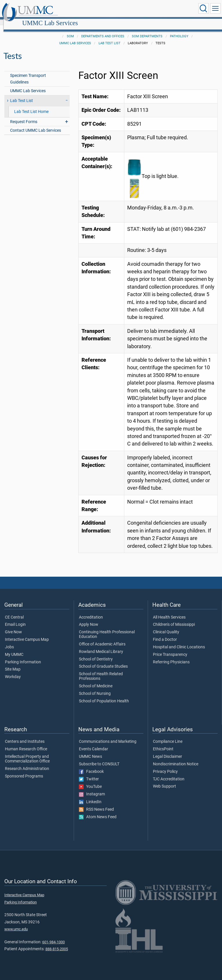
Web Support (164, 780)
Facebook (91, 765)
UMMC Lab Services (104, 9)
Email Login (15, 618)
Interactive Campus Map (27, 633)
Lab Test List (110, 37)
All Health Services (169, 611)
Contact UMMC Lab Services (36, 124)
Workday (13, 671)
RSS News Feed (96, 803)
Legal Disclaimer (168, 750)
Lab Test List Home (31, 105)
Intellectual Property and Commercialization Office (27, 753)
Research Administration (27, 762)
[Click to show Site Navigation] (215, 8)
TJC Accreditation (169, 773)
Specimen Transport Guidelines (28, 73)
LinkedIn (90, 796)
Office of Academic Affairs (102, 638)
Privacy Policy (165, 765)
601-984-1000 (53, 936)
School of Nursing (95, 687)
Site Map (13, 663)
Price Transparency (170, 648)
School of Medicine (96, 680)
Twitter (89, 773)
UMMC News (90, 750)
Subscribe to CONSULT (99, 758)
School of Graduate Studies (103, 660)
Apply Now (89, 618)
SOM (70, 30)
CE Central (14, 611)
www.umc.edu (16, 923)
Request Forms (24, 115)
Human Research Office (26, 743)
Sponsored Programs (24, 770)
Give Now (13, 626)
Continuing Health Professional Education (107, 628)
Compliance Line (168, 735)
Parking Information (23, 656)
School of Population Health (104, 695)
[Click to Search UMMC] (203, 8)
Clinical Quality (166, 626)
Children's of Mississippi (174, 618)
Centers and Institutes (25, 735)
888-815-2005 (57, 943)
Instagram (92, 788)
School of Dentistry (96, 653)
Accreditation (91, 611)
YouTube (90, 780)
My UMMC (14, 648)
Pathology (179, 30)
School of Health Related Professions (101, 670)
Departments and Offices (103, 30)
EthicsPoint (163, 743)
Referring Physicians (171, 656)
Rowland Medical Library (101, 645)
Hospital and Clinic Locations (179, 641)
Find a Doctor (165, 633)
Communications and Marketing (108, 735)
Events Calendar (94, 743)
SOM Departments (147, 30)
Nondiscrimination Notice (176, 758)
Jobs (9, 641)
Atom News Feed (98, 811)
